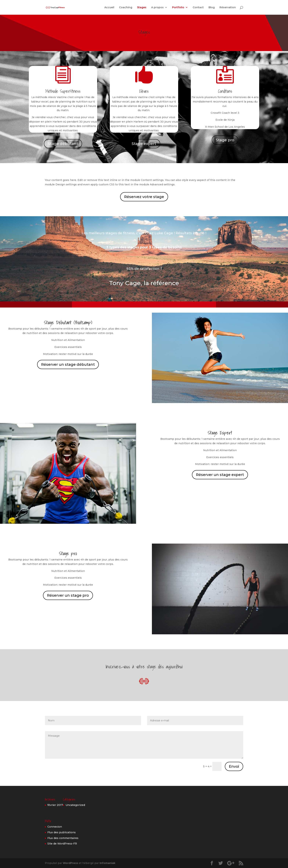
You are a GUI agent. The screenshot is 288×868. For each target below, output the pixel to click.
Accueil (109, 8)
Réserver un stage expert (220, 475)
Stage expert (144, 144)
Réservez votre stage (144, 197)
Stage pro (225, 140)
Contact (198, 8)
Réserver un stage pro (68, 595)
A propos (157, 8)
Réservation (228, 8)
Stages (142, 8)
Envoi (234, 766)
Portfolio (178, 8)
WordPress (70, 863)
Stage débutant (63, 144)
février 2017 (55, 805)
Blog (212, 8)
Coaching (126, 8)
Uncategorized (75, 805)
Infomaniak (107, 863)
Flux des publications (62, 832)
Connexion (55, 827)
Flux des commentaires (63, 838)
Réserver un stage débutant (68, 364)
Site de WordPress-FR (62, 844)
